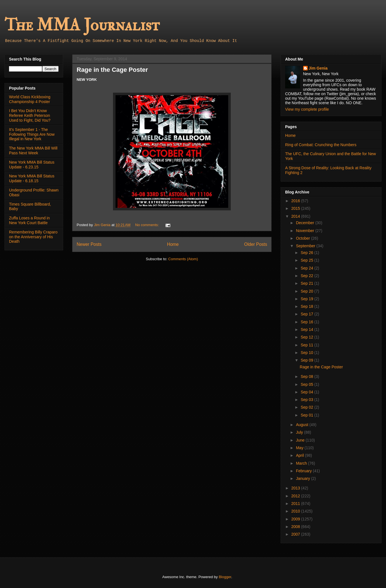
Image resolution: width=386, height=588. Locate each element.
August (302, 425)
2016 (296, 201)
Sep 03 (307, 400)
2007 (296, 534)
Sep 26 (307, 253)
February (304, 471)
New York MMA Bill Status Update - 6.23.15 (32, 165)
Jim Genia (318, 68)
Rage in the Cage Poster (112, 70)
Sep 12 (307, 337)
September (306, 246)
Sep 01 (307, 415)
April (300, 455)
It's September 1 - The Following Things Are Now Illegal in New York (32, 134)
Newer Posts (89, 244)
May (300, 448)
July (300, 432)
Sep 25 (307, 260)
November (305, 231)
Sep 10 (307, 353)
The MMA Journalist (82, 25)
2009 (296, 519)
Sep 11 (307, 345)
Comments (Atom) (183, 259)
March (302, 463)
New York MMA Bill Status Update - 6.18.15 (32, 178)
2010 (296, 511)
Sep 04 (307, 392)
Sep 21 (307, 283)
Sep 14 (307, 329)
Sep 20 (307, 291)
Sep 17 (307, 314)
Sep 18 (307, 306)
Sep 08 (307, 377)
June (301, 440)
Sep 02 (307, 407)
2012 (296, 496)
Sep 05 (307, 384)
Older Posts (256, 244)
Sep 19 (307, 299)
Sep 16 (307, 322)
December (305, 223)
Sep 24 (307, 268)
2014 (296, 216)
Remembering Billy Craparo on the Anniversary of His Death (33, 237)
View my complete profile (307, 109)
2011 (296, 504)
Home (173, 244)
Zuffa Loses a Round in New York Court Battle (29, 220)
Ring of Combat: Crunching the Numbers (321, 145)
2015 (296, 208)
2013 (296, 488)
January (303, 478)
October (303, 238)
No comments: (147, 225)
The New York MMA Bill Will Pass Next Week (33, 151)
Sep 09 (307, 360)
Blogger (225, 577)
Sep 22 (307, 276)
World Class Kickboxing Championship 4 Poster (30, 99)
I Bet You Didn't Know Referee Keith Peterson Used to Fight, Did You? (30, 115)
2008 (296, 527)
